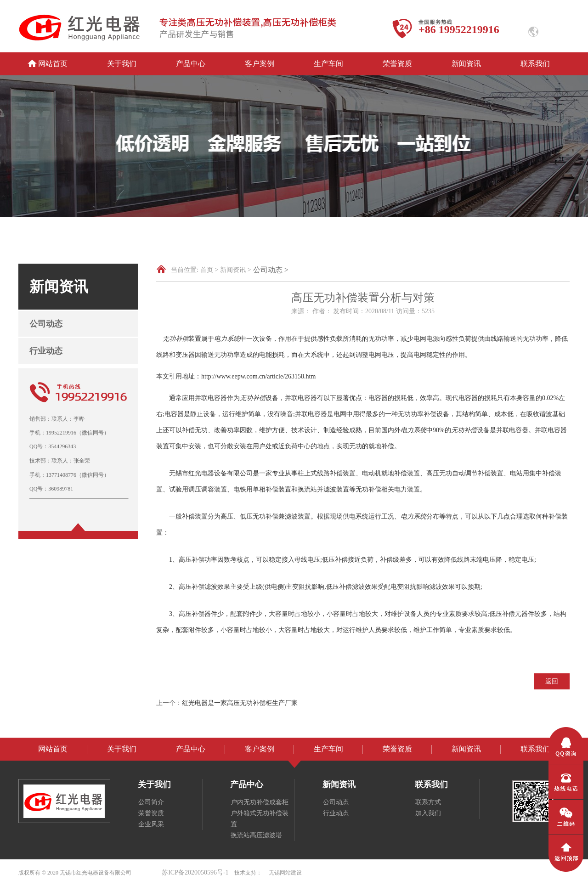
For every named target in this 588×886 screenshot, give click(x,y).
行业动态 (46, 351)
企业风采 (151, 824)
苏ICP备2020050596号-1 (195, 872)
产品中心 (191, 64)
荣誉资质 (397, 64)
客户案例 (260, 64)
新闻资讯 (466, 64)
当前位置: (185, 270)
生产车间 (328, 64)
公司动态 (46, 324)
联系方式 (428, 802)
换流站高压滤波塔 (256, 835)
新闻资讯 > (235, 270)
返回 (552, 681)
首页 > (209, 270)
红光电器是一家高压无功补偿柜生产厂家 (240, 703)
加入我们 (428, 813)
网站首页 (53, 64)
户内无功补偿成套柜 (260, 802)
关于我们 (122, 64)
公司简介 (151, 802)
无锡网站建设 (285, 873)
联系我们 (535, 64)
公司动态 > (271, 270)
